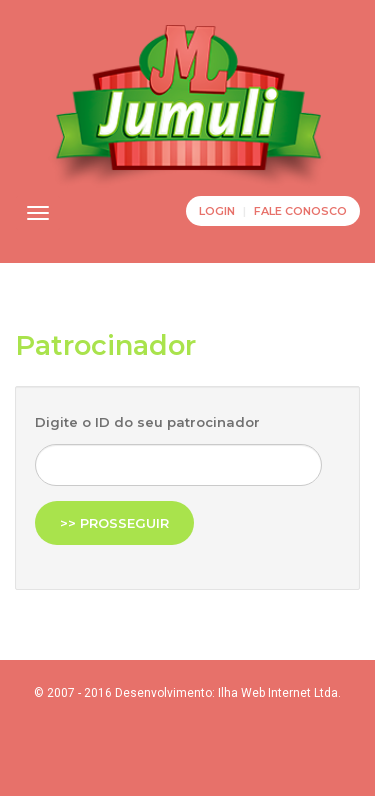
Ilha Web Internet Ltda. (279, 693)
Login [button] (217, 211)
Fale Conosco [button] (300, 211)
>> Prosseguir (114, 523)
